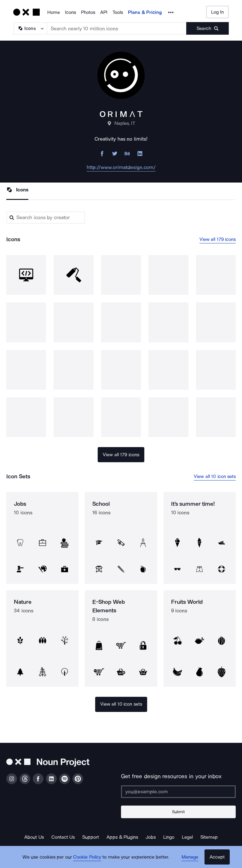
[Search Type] (30, 28)
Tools (118, 12)
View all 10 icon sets (215, 476)
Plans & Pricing (145, 12)
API (104, 12)
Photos (88, 12)
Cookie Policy (87, 857)
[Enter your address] (178, 792)
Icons (70, 12)
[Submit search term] (207, 28)
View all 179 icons (218, 239)
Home (54, 12)
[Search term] (117, 28)
